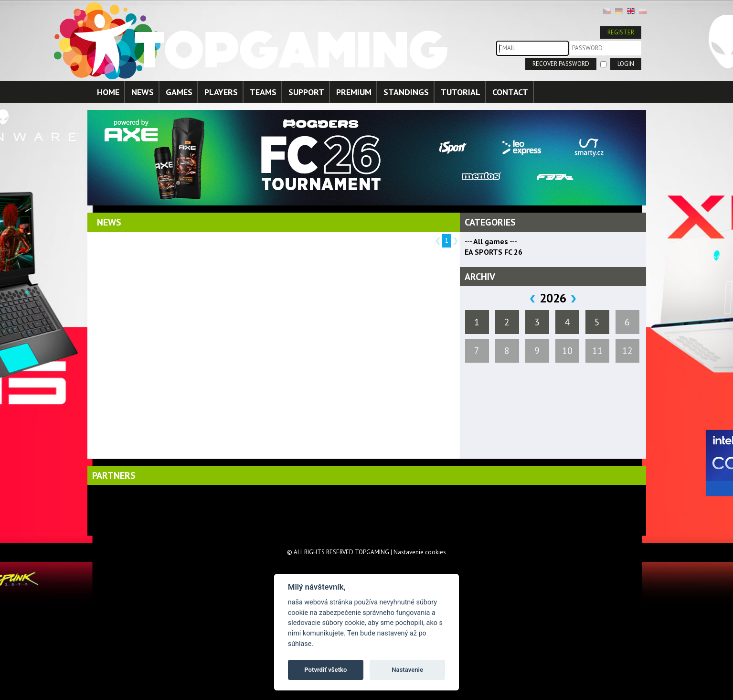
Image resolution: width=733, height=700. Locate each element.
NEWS (143, 92)
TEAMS (263, 92)
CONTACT (510, 92)
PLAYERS (221, 92)
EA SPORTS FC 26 (494, 252)
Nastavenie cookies (420, 552)
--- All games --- (491, 241)
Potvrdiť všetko (325, 670)
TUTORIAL (461, 92)
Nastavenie (407, 670)
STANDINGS (406, 92)
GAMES (179, 92)
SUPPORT (306, 92)
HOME (108, 92)
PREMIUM (354, 92)
